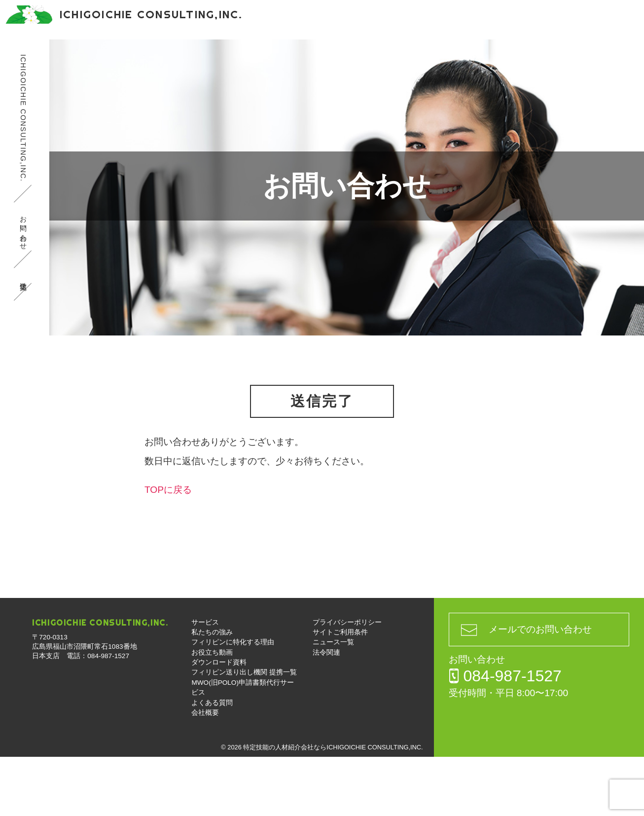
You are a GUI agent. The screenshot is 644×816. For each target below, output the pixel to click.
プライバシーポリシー (347, 682)
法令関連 (326, 712)
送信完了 (23, 337)
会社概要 (431, 84)
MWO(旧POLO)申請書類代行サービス (261, 84)
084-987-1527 (540, 20)
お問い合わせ (619, 30)
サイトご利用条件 (340, 691)
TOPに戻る (168, 549)
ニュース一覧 (333, 701)
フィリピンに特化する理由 (239, 54)
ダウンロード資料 (405, 54)
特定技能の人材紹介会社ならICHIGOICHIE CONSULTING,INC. (333, 806)
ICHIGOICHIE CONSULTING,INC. (23, 177)
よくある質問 (370, 84)
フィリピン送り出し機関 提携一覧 (516, 54)
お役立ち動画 (329, 54)
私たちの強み (148, 54)
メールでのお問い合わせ (540, 688)
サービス (87, 54)
